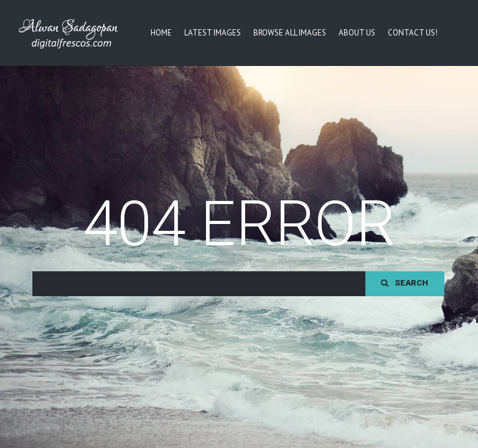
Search (405, 327)
